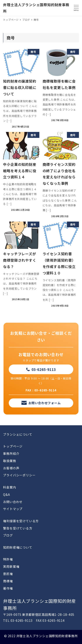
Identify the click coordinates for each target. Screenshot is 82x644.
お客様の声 (11, 468)
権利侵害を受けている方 (21, 521)
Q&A (6, 494)
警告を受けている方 (18, 528)
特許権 (8, 559)
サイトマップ (13, 509)
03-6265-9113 (44, 369)
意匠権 (8, 574)
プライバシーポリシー (19, 475)
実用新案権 (11, 566)
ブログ (8, 535)
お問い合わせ (13, 502)
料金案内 (10, 487)
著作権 (8, 588)
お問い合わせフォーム (45, 403)
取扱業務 (10, 461)
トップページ (13, 446)
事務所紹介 (11, 453)
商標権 (8, 581)
